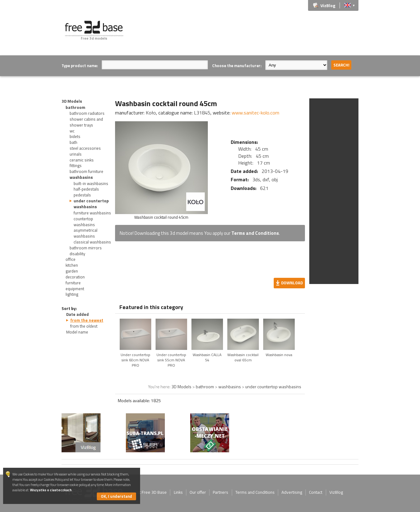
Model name (77, 332)
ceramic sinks (82, 160)
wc (72, 131)
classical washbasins (92, 242)
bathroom (75, 107)
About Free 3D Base (148, 492)
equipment (75, 289)
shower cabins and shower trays (86, 122)
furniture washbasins (92, 213)
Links (178, 492)
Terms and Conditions (255, 233)
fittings (76, 166)
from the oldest (84, 326)
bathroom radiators (87, 113)
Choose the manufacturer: (237, 66)
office (71, 259)
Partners (221, 492)
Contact (316, 492)
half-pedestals (86, 189)
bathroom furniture (86, 171)
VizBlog (328, 5)
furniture (73, 283)
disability (77, 254)
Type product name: (80, 66)
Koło (151, 113)
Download (292, 283)
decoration (75, 277)
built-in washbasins (91, 183)
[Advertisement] (246, 35)
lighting (72, 294)
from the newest (87, 320)
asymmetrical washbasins (86, 233)
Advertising (292, 492)
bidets (75, 136)
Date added (77, 314)
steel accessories (85, 148)
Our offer (198, 492)
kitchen (72, 265)
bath (73, 142)
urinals (76, 154)
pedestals (82, 195)
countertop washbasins (84, 222)
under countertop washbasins (91, 204)
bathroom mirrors (86, 248)
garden (72, 271)
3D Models (72, 101)
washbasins (81, 177)
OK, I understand (116, 496)
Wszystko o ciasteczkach (51, 490)
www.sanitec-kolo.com (255, 113)
